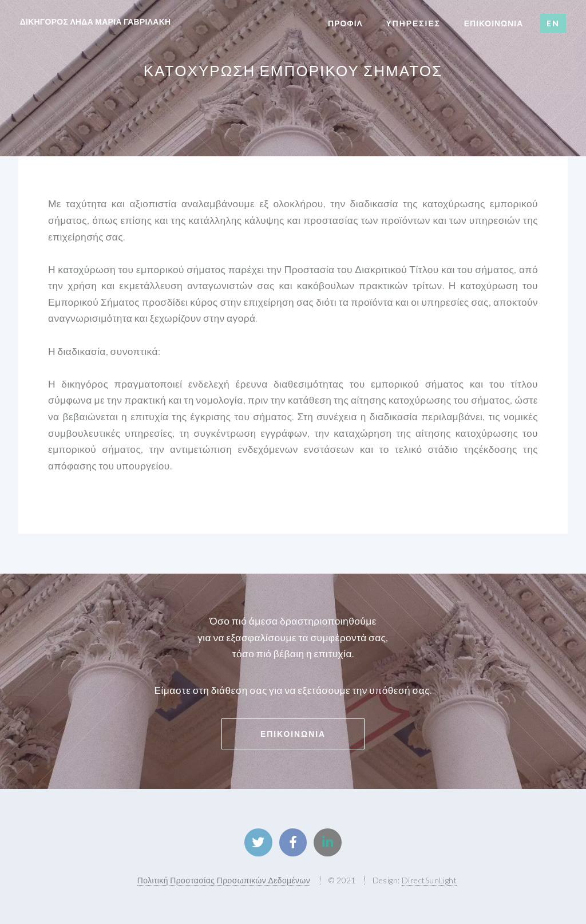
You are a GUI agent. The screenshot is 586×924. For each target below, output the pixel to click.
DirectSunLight (429, 880)
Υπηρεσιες (413, 23)
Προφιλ (345, 23)
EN (553, 23)
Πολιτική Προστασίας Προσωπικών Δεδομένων (224, 880)
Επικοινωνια (293, 734)
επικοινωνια (494, 23)
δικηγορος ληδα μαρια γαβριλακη (96, 21)
